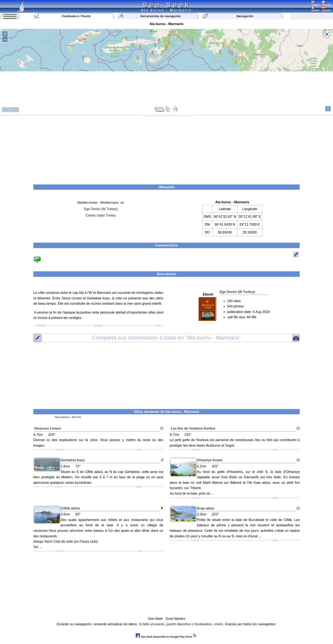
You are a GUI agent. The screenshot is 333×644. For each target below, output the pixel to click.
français (326, 4)
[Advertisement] (166, 148)
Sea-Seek (166, 5)
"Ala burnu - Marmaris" (167, 338)
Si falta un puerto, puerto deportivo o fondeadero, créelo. (181, 624)
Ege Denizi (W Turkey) (101, 209)
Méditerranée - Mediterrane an (101, 203)
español (326, 9)
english (315, 4)
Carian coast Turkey (101, 215)
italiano (315, 9)
